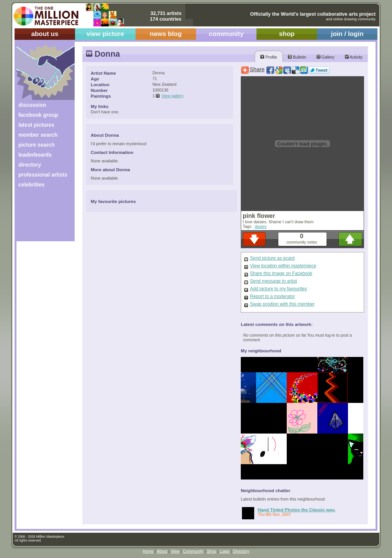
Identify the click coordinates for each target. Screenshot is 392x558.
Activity (354, 57)
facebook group (38, 115)
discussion (32, 105)
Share (257, 69)
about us (45, 34)
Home (148, 551)
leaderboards (35, 155)
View (175, 551)
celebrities (32, 185)
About (162, 551)
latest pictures (36, 125)
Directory (241, 551)
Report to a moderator (272, 296)
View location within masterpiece (283, 266)
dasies (261, 226)
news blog (166, 34)
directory (30, 165)
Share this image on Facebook (281, 273)
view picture (105, 34)
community (226, 34)
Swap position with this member (282, 304)
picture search (37, 145)
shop (287, 34)
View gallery (172, 96)
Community (193, 551)
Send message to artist (274, 281)
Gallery (326, 57)
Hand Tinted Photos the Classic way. (296, 510)
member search (38, 135)
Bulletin (297, 57)
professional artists (43, 175)
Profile (269, 57)
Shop (212, 551)
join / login (347, 34)
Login (225, 551)
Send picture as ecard (272, 258)
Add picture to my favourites (278, 289)
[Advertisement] (40, 217)
